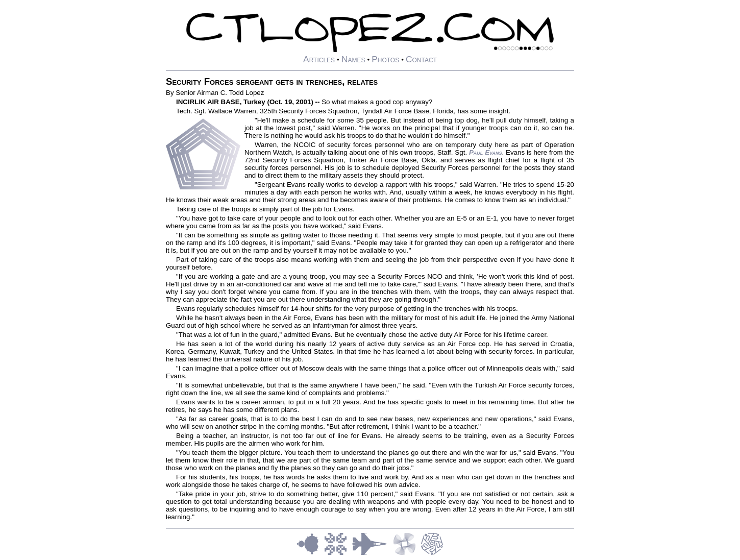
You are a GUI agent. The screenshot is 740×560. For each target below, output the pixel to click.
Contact (421, 59)
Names (353, 59)
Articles (319, 59)
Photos (385, 59)
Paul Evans (485, 152)
